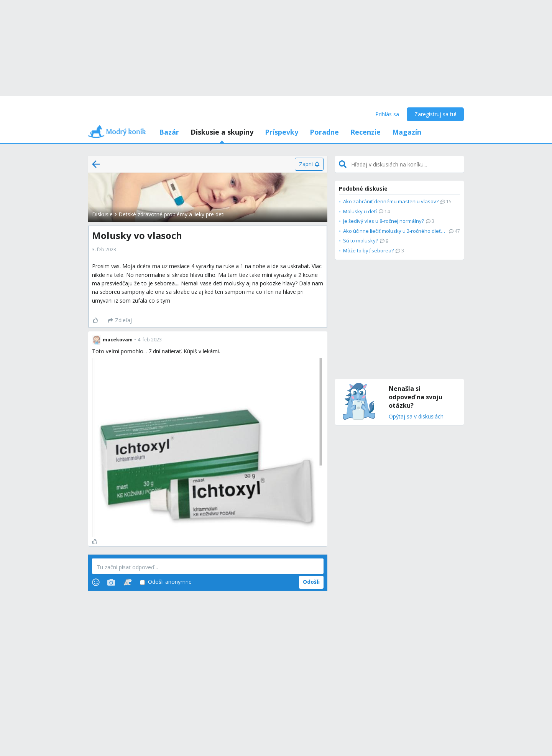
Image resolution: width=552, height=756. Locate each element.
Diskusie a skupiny (222, 132)
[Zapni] (309, 164)
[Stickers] (127, 582)
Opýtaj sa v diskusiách (416, 417)
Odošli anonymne (166, 582)
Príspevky (282, 132)
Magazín (407, 132)
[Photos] (111, 582)
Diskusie (102, 214)
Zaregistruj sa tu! (435, 114)
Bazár (169, 132)
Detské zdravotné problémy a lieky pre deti (172, 214)
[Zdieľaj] (120, 320)
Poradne (324, 132)
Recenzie (366, 132)
